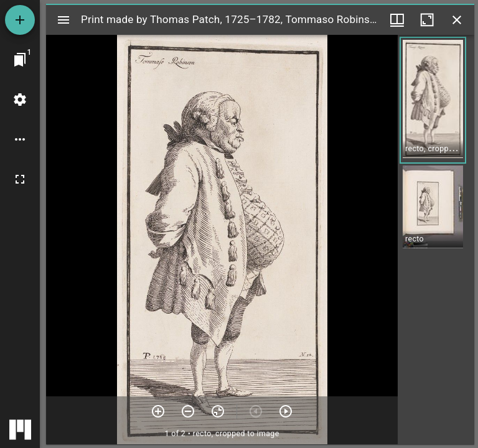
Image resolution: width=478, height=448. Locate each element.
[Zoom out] (188, 411)
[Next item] (286, 411)
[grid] (436, 240)
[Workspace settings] (20, 100)
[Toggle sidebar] (63, 20)
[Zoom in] (158, 411)
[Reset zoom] (218, 411)
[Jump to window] (20, 60)
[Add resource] (20, 20)
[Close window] (457, 20)
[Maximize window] (427, 20)
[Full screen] (20, 179)
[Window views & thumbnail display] (397, 20)
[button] (433, 100)
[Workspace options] (20, 139)
